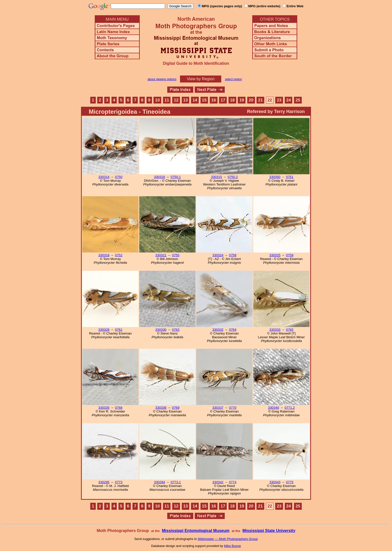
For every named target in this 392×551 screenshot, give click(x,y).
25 (298, 100)
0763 (176, 330)
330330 (161, 330)
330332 (218, 330)
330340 (273, 408)
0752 (119, 255)
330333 (275, 330)
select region (233, 79)
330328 (104, 330)
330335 (104, 408)
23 (279, 100)
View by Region (201, 79)
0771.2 (290, 408)
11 (167, 100)
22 (270, 100)
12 (176, 100)
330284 (159, 482)
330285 (104, 482)
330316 (159, 177)
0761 (119, 330)
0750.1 (176, 177)
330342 (218, 482)
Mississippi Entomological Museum (195, 531)
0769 (176, 408)
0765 (290, 330)
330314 (104, 177)
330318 (104, 255)
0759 (290, 255)
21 (260, 100)
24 (289, 100)
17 (223, 100)
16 (214, 100)
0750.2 (233, 177)
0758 (233, 255)
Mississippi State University (269, 531)
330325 (275, 255)
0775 (290, 482)
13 (186, 100)
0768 (119, 408)
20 (251, 100)
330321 (161, 255)
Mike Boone (232, 546)
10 (157, 100)
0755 (176, 255)
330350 (275, 177)
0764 (233, 330)
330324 (218, 255)
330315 (216, 177)
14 (195, 100)
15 (204, 100)
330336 (161, 408)
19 (242, 100)
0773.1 (176, 482)
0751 (290, 177)
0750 (119, 177)
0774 (233, 482)
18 (232, 100)
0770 (233, 408)
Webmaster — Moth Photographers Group (228, 539)
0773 (119, 482)
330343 (275, 482)
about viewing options (162, 79)
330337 (218, 408)
